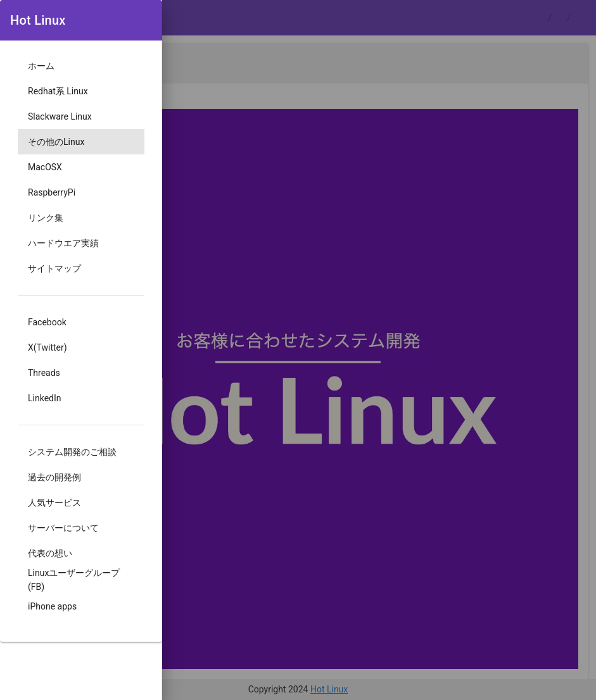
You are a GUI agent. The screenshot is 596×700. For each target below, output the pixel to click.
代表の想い (50, 553)
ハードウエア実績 (63, 243)
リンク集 (46, 218)
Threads (44, 373)
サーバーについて (63, 528)
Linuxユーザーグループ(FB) (74, 580)
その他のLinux (56, 142)
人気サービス (54, 503)
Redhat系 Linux (58, 91)
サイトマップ (54, 268)
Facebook (47, 322)
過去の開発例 (54, 477)
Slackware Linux (60, 116)
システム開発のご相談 (72, 452)
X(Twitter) (48, 347)
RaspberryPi (52, 192)
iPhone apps (52, 606)
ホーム (41, 66)
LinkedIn (45, 398)
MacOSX (45, 167)
